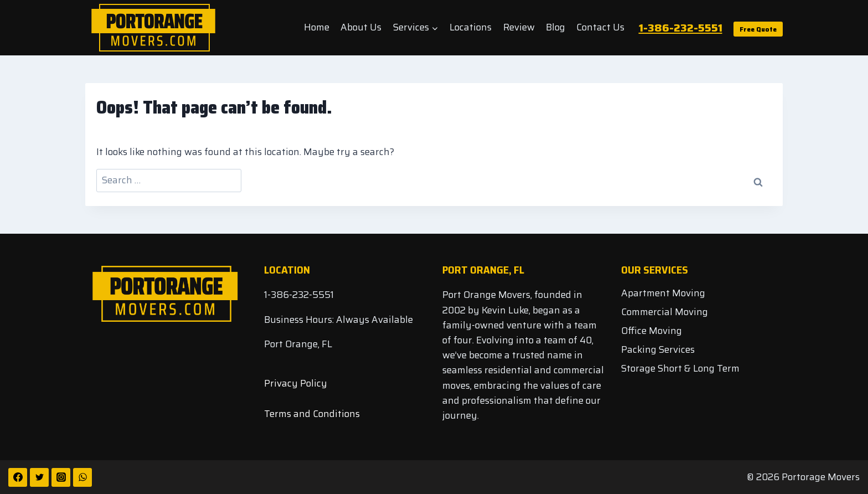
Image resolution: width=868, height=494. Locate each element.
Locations (471, 27)
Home (317, 27)
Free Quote (758, 29)
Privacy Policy (296, 383)
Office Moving (652, 331)
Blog (556, 27)
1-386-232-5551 (681, 28)
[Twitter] (39, 477)
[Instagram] (61, 477)
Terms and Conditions (312, 414)
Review (519, 27)
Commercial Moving (665, 312)
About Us (361, 27)
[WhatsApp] (82, 477)
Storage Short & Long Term (680, 368)
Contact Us (600, 27)
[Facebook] (18, 477)
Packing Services (658, 349)
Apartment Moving (663, 293)
